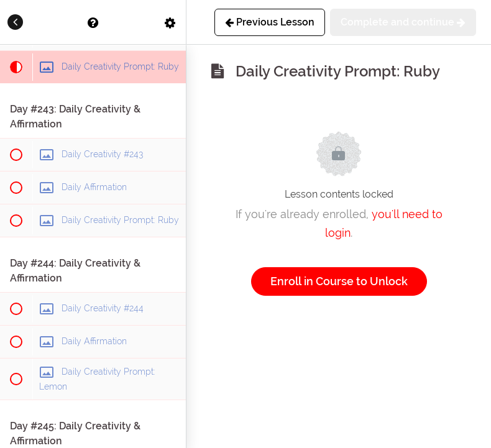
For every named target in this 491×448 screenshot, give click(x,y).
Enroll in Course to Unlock (339, 281)
